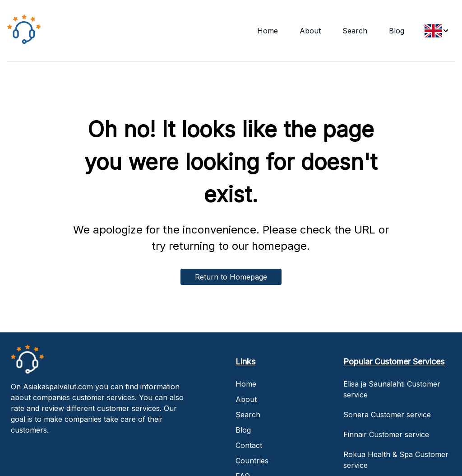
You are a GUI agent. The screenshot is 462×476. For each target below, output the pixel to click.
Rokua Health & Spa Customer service (396, 460)
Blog (397, 31)
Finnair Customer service (386, 434)
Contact (249, 445)
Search (355, 31)
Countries (252, 461)
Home (268, 31)
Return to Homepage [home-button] (231, 277)
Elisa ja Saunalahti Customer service (392, 389)
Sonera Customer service (387, 415)
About (310, 31)
